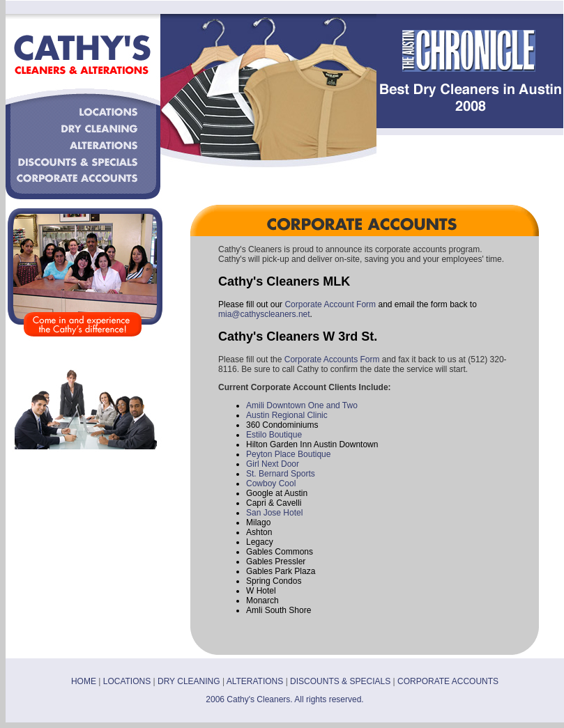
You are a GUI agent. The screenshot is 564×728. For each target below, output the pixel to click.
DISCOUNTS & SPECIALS (340, 681)
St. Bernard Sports (281, 474)
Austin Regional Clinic (287, 415)
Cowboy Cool (271, 483)
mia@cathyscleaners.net (264, 314)
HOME (84, 681)
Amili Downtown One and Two (302, 405)
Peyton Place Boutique (288, 454)
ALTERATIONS (255, 681)
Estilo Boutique (274, 435)
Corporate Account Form (330, 304)
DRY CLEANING (189, 681)
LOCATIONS (127, 681)
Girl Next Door (273, 464)
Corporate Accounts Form (332, 359)
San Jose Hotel (274, 513)
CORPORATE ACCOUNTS (448, 681)
